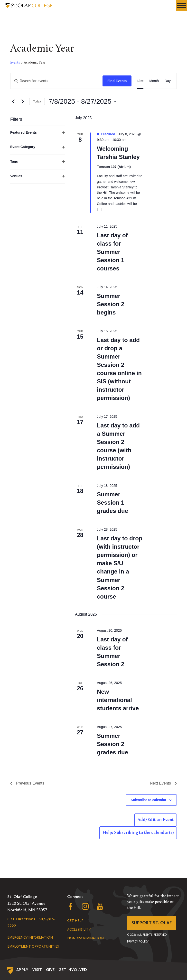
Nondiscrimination (85, 938)
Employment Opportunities (33, 947)
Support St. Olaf (152, 923)
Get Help (75, 921)
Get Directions (21, 919)
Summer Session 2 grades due (112, 744)
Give (50, 970)
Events (15, 63)
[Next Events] (23, 102)
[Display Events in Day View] (168, 81)
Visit (37, 970)
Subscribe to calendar (149, 800)
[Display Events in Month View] (154, 81)
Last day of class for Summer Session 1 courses (112, 252)
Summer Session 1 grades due (112, 503)
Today (37, 102)
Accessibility (79, 929)
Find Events (117, 81)
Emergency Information (30, 938)
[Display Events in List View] (140, 81)
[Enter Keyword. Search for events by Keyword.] (56, 81)
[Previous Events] (13, 102)
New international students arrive (118, 700)
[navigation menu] (182, 5)
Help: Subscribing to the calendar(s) (138, 833)
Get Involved (73, 970)
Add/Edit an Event (156, 820)
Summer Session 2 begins (111, 304)
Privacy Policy (138, 942)
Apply (22, 970)
